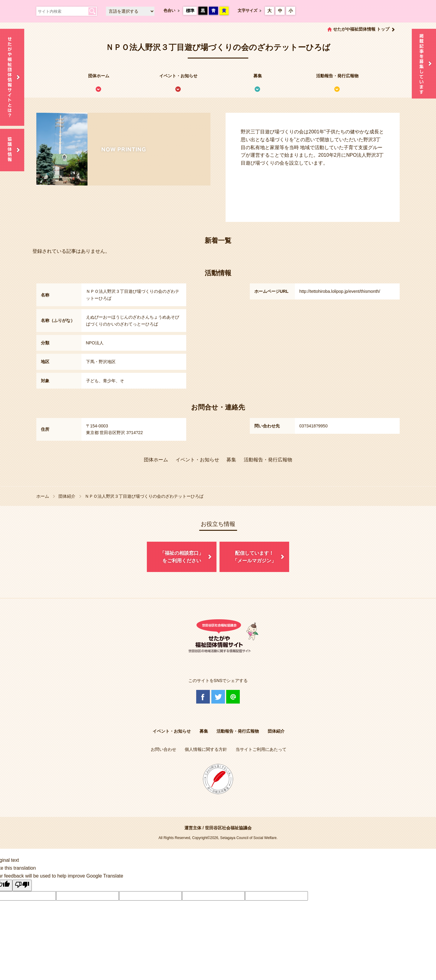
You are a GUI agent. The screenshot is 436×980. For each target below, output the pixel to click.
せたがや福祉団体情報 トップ (361, 29)
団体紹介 (67, 496)
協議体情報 (12, 150)
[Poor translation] (22, 885)
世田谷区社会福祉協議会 (228, 828)
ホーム (43, 496)
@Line (233, 697)
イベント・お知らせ (178, 76)
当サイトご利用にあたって (261, 749)
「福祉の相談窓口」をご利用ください (182, 557)
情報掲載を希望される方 (424, 64)
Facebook (203, 697)
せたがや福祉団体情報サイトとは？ (12, 77)
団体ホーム (99, 76)
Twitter (218, 697)
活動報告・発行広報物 (337, 76)
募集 (258, 76)
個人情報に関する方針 (206, 749)
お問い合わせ (163, 749)
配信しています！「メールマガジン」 (254, 557)
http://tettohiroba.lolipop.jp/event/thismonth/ (340, 291)
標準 (190, 11)
